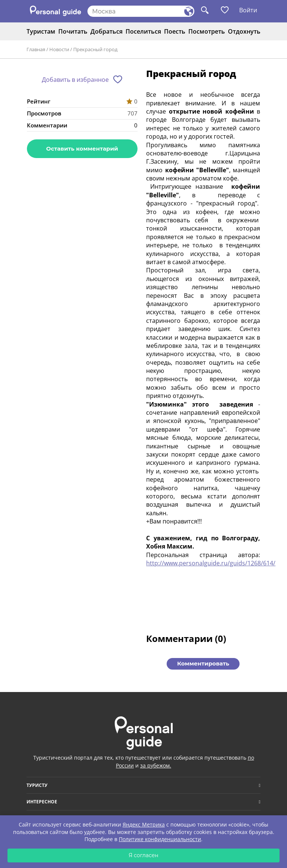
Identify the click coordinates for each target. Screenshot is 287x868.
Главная (36, 49)
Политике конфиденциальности (160, 839)
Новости (59, 49)
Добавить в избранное (75, 80)
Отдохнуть (244, 31)
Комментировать (203, 663)
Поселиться (143, 31)
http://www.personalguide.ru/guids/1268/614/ (211, 563)
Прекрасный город (95, 49)
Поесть (175, 31)
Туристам (41, 31)
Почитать (73, 31)
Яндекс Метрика (144, 824)
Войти (248, 10)
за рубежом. (156, 765)
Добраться (107, 31)
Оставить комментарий (82, 149)
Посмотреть (207, 31)
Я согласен (143, 855)
